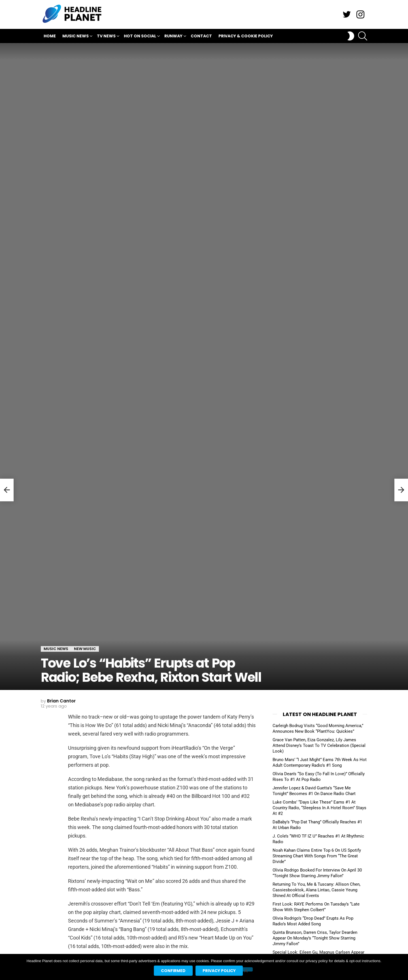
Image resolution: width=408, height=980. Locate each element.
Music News (76, 37)
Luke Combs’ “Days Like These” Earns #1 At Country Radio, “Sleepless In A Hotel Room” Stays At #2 (319, 808)
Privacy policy (219, 971)
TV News (106, 37)
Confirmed (173, 971)
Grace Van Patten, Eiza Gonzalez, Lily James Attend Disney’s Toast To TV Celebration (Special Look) (319, 745)
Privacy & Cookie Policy (246, 36)
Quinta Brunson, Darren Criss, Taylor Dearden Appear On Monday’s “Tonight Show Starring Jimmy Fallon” (315, 938)
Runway (173, 37)
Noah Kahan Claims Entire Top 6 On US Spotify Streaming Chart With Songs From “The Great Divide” (317, 856)
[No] (246, 969)
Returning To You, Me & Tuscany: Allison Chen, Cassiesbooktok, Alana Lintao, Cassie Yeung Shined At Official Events (316, 890)
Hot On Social (140, 37)
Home (50, 36)
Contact (201, 36)
